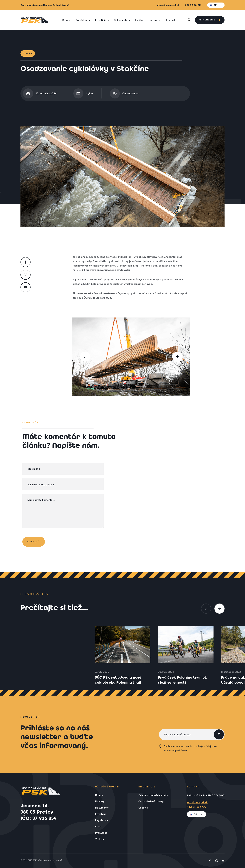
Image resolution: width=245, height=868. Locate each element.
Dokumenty (122, 20)
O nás (98, 826)
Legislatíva (155, 20)
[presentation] (85, 357)
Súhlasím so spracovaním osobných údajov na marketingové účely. (191, 748)
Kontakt (171, 20)
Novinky (100, 801)
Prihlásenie (210, 20)
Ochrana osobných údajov (153, 795)
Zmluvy (100, 839)
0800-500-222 (193, 5)
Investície (102, 20)
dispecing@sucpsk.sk (168, 5)
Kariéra (139, 20)
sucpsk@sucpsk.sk (197, 802)
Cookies (143, 808)
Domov (66, 20)
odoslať (34, 542)
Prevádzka (83, 20)
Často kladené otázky (151, 801)
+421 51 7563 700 (197, 807)
